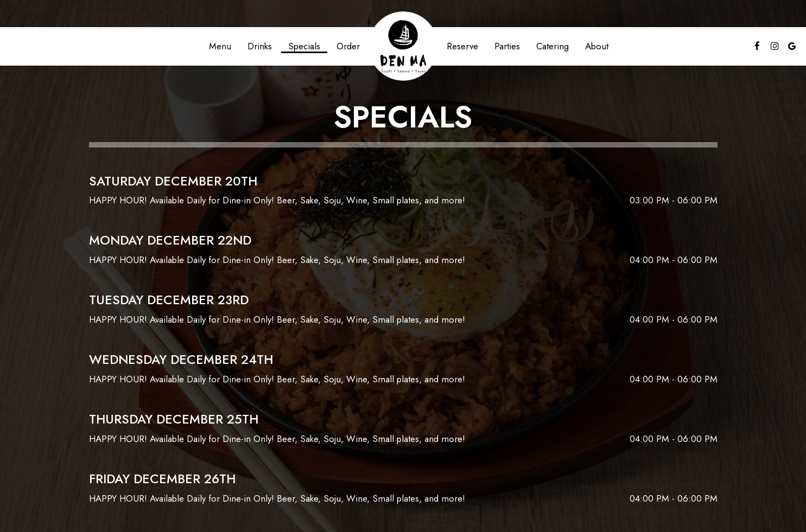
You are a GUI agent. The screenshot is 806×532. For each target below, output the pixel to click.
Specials (304, 46)
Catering (553, 46)
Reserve (462, 46)
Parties (507, 46)
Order (348, 46)
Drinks (260, 46)
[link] (403, 46)
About (597, 46)
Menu (220, 46)
